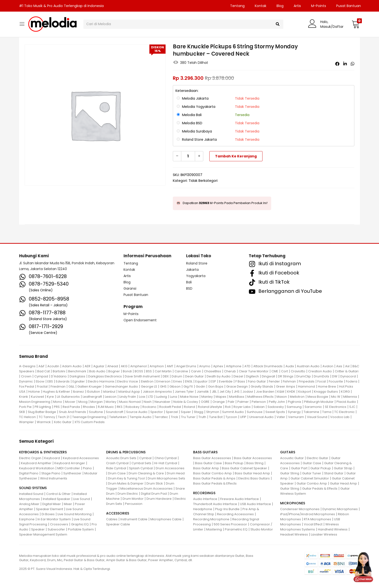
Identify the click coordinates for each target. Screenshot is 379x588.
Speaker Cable (118, 524)
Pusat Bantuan (349, 6)
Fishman (289, 381)
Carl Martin (163, 371)
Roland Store (197, 263)
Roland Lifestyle (210, 407)
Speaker (38, 529)
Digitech (252, 376)
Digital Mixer (52, 504)
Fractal (42, 386)
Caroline (181, 371)
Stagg (199, 412)
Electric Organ (30, 458)
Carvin (196, 371)
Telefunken (118, 417)
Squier (186, 412)
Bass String (255, 463)
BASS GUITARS (205, 452)
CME (275, 371)
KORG (345, 392)
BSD (189, 288)
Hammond (306, 386)
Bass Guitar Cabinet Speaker (244, 468)
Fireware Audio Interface (240, 499)
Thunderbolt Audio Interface (215, 504)
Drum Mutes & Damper (126, 483)
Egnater (79, 381)
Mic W (336, 397)
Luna (174, 397)
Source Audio (137, 412)
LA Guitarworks (68, 397)
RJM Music (106, 407)
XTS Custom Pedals (90, 422)
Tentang (237, 6)
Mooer (70, 402)
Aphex (218, 366)
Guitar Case (312, 463)
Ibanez (78, 392)
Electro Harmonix (101, 381)
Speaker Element (50, 509)
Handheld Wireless (333, 529)
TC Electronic (344, 412)
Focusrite (336, 381)
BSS (149, 371)
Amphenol (138, 366)
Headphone (203, 509)
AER (87, 366)
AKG (124, 366)
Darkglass (77, 376)
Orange (219, 402)
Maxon (282, 397)
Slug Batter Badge (42, 412)
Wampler (26, 422)
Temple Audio (141, 417)
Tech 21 (64, 417)
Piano (87, 468)
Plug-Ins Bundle (227, 509)
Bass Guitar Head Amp (252, 473)
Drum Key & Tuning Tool (126, 478)
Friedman (58, 386)
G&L (71, 386)
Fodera (352, 381)
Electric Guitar (317, 458)
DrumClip (304, 376)
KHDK (291, 392)
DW (335, 376)
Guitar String (290, 473)
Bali (189, 282)
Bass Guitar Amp (206, 468)
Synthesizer (72, 473)
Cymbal (145, 458)
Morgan (97, 402)
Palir (231, 402)
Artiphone (234, 366)
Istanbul (109, 392)
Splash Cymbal (141, 468)
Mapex (221, 397)
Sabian (259, 407)
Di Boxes (48, 514)
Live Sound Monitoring (75, 514)
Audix (290, 366)
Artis (297, 6)
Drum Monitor (133, 499)
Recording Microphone (211, 519)
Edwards (63, 381)
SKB (22, 412)
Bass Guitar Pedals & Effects (215, 483)
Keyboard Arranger (70, 463)
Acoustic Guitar (292, 458)
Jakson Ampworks (157, 392)
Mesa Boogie (318, 397)
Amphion (157, 366)
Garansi (130, 288)
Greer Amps (286, 386)
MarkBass (237, 397)
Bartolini (59, 371)
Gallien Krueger (90, 386)
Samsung (294, 407)
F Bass (240, 381)
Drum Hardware (159, 499)
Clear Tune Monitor (254, 371)
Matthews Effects (260, 397)
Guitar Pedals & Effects (320, 489)
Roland (189, 407)
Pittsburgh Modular (319, 402)
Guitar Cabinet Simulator (310, 478)
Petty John (277, 402)
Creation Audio (320, 371)
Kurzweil (37, 397)
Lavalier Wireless (324, 534)
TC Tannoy (47, 417)
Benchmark (77, 371)
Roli (228, 407)
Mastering (214, 529)
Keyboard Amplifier (36, 463)
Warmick (44, 422)
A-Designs (27, 366)
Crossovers (59, 524)
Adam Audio (72, 366)
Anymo (205, 366)
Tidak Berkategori (203, 181)
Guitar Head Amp (343, 483)
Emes (178, 381)
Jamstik (203, 392)
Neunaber (162, 402)
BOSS (139, 371)
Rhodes (89, 407)
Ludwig (162, 397)
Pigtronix (295, 402)
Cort (284, 371)
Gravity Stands (262, 386)
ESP (213, 381)
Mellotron (297, 397)
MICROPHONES (293, 503)
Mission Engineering (35, 402)
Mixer (68, 504)
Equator (201, 381)
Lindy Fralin (128, 397)
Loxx (142, 397)
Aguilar (99, 366)
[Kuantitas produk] (188, 156)
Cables (112, 519)
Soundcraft (115, 412)
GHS (163, 386)
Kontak (261, 6)
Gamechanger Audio (121, 386)
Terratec (161, 417)
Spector (157, 412)
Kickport (305, 392)
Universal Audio (261, 417)
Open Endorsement (140, 320)
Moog (83, 402)
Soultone (96, 412)
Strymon (213, 412)
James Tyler (184, 392)
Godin (200, 386)
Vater (281, 417)
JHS (237, 392)
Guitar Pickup (321, 468)
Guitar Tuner (312, 473)
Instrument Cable (134, 519)
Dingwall (268, 376)
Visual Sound (317, 417)
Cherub (230, 371)
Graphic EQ (80, 524)
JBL (214, 392)
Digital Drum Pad (154, 494)
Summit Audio (233, 412)
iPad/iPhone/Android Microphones (308, 514)
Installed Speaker (57, 499)
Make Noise (189, 397)
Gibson (175, 386)
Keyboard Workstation (37, 468)
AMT (170, 366)
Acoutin (53, 366)
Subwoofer (56, 529)
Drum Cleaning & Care (146, 473)
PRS (57, 407)
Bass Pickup (234, 463)
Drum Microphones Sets (166, 478)
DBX (166, 376)
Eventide (226, 381)
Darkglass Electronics (105, 376)
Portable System (81, 529)
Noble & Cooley (186, 402)
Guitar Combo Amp (312, 483)
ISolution (93, 392)
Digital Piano (29, 473)
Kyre (50, 397)
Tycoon (231, 417)
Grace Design (237, 386)
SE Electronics (336, 407)
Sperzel (172, 412)
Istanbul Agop (129, 392)
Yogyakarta (196, 276)
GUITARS (288, 452)
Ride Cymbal (116, 468)
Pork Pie (25, 407)
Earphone (27, 519)
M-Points (319, 6)
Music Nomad (130, 402)
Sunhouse (255, 412)
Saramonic (313, 407)
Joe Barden (265, 392)
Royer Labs (242, 407)
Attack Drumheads (268, 366)
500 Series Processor (230, 524)
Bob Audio (97, 371)
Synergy (294, 412)
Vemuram (296, 417)
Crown (26, 376)
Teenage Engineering (89, 417)
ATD (247, 366)
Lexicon (111, 397)
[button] (356, 24)
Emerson (163, 381)
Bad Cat (44, 371)
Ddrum (177, 376)
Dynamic (26, 381)
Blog (280, 6)
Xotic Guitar (63, 422)
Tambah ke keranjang (236, 156)
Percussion (134, 504)
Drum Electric (128, 494)
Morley (111, 402)
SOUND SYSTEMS (33, 488)
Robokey (132, 407)
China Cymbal (166, 458)
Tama (327, 412)
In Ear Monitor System (54, 519)
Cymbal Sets (141, 463)
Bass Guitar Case (208, 463)
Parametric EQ (236, 529)
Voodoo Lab (340, 417)
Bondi (127, 371)
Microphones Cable (166, 519)
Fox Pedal (27, 386)
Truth (202, 417)
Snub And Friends (73, 412)
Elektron (147, 381)
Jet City (225, 392)
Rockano (149, 407)
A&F (41, 366)
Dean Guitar (194, 376)
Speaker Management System (43, 534)
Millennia (350, 397)
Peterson (259, 402)
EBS (50, 381)
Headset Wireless (294, 534)
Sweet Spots (275, 412)
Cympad (41, 376)
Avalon (328, 366)
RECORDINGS (204, 493)
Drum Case (117, 473)
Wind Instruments (54, 478)
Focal (322, 381)
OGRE (205, 402)
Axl (347, 366)
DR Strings (286, 376)
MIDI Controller (69, 468)
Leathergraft (92, 397)
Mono (58, 402)
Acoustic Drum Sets (121, 458)
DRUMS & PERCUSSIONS (126, 452)
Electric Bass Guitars (254, 478)
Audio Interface (205, 499)
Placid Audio (346, 402)
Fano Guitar (257, 381)
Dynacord (348, 376)
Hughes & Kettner (56, 392)
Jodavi (248, 392)
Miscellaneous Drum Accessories (146, 489)
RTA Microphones (317, 519)
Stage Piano (51, 473)
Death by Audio (219, 376)
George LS (149, 386)
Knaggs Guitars (326, 392)
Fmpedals (307, 381)
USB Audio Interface (255, 504)
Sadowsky (276, 407)
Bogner (114, 371)
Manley (207, 397)
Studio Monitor (262, 529)
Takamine (311, 412)
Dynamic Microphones (340, 509)
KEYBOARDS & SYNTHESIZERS (43, 452)
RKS (120, 407)
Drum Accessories (170, 468)
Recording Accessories (235, 514)
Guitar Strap (343, 468)
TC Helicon (27, 417)
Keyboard (52, 458)
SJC (352, 407)
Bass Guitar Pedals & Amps (214, 478)
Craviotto (298, 371)
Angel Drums (186, 366)
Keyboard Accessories (81, 458)
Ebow (40, 381)
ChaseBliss (213, 371)
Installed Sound (31, 494)
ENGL (189, 381)
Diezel (238, 376)
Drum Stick (155, 483)
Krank (24, 397)
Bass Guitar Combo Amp (212, 473)
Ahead (113, 366)
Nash (148, 402)
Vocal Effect (313, 524)
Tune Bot (216, 417)
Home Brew (327, 386)
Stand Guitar (334, 473)
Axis (339, 366)
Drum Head (176, 473)
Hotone (34, 392)
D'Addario (59, 376)
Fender (274, 381)
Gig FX (188, 386)
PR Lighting (43, 407)
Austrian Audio (308, 366)
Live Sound (82, 499)
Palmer (243, 402)
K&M (281, 392)
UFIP (243, 417)
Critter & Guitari (347, 371)
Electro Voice (128, 381)
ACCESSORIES (118, 513)
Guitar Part (299, 468)
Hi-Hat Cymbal (166, 463)
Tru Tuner (188, 417)
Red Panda (71, 407)
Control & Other (58, 494)
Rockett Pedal (170, 407)
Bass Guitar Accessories (212, 458)
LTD (151, 397)
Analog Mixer (29, 504)
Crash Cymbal (117, 463)
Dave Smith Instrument (142, 376)
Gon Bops (216, 386)
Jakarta (192, 270)
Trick (175, 417)
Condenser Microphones (300, 509)
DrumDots (321, 376)
